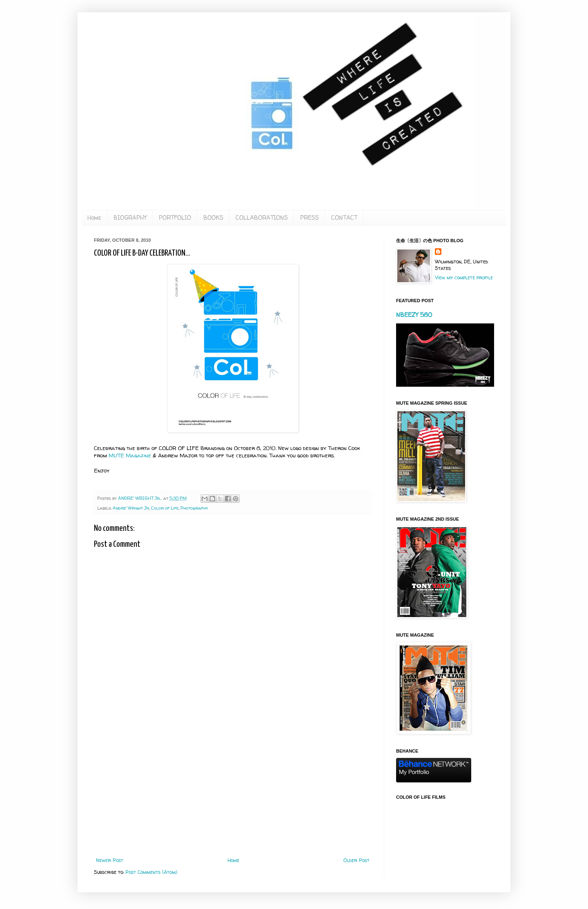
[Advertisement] (233, 790)
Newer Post (110, 860)
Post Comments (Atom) (151, 872)
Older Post (356, 860)
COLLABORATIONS (262, 217)
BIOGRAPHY (130, 217)
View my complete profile (464, 277)
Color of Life (165, 508)
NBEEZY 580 (414, 315)
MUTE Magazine (130, 455)
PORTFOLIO (175, 217)
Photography (194, 508)
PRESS (310, 217)
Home (94, 217)
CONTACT (344, 217)
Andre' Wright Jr (131, 508)
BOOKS (213, 217)
